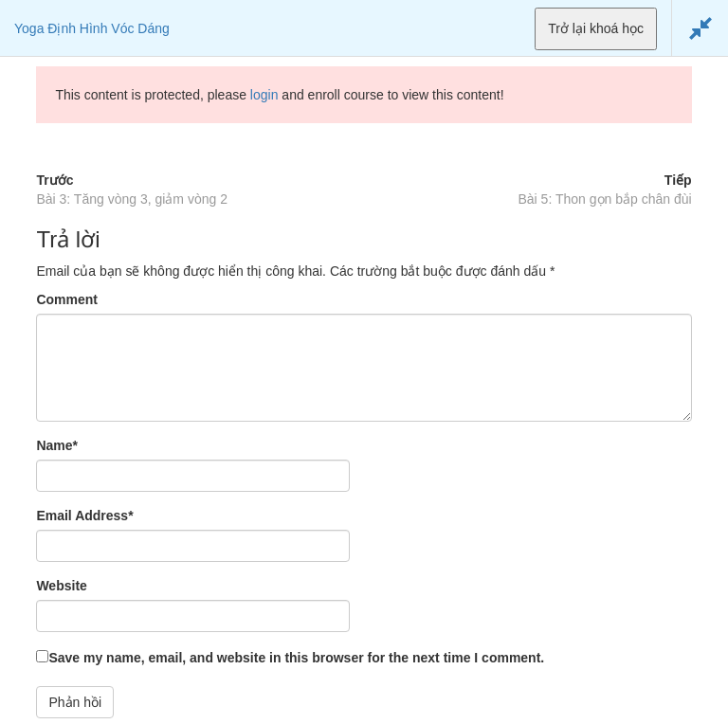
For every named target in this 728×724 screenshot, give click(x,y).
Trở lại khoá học (596, 28)
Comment (67, 299)
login (264, 95)
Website (61, 586)
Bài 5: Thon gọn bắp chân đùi (605, 199)
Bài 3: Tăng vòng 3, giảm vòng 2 (132, 199)
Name (57, 445)
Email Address (84, 516)
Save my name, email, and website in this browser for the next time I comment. (296, 658)
